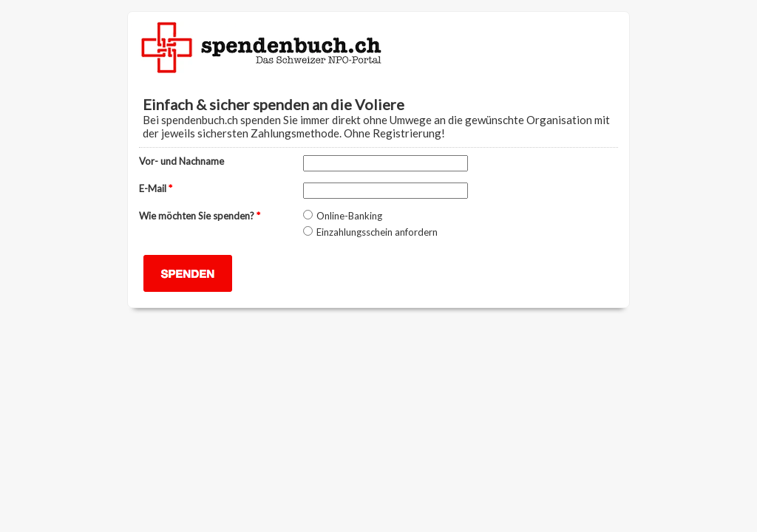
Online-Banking (349, 216)
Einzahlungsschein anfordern (377, 232)
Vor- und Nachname (181, 161)
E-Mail (156, 188)
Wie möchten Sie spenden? (200, 216)
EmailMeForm (378, 44)
